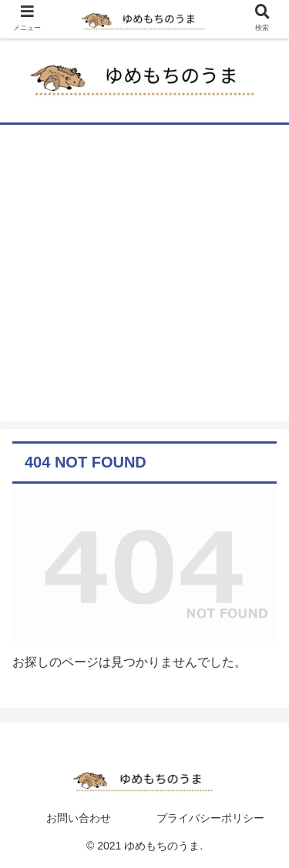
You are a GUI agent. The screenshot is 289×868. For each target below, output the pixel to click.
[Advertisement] (144, 277)
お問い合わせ (79, 818)
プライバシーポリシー (210, 818)
